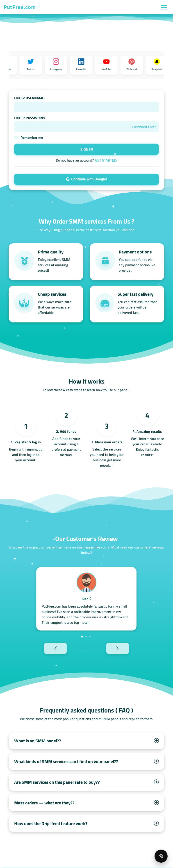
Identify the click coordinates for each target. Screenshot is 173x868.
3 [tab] (90, 637)
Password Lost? (144, 127)
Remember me (32, 138)
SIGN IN (87, 149)
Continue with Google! (86, 179)
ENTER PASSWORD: (30, 118)
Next (125, 648)
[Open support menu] (161, 856)
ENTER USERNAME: (30, 98)
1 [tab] (82, 637)
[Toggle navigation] (164, 7)
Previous (48, 648)
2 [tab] (86, 637)
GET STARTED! (106, 160)
